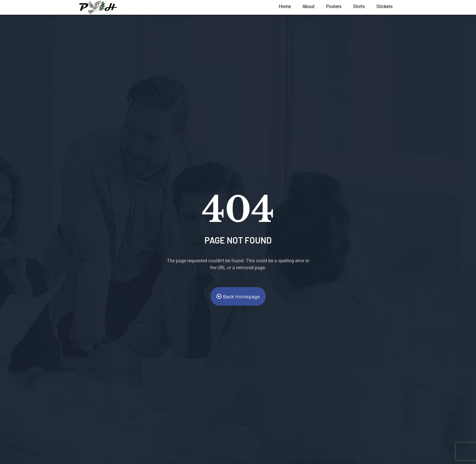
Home (285, 6)
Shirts (359, 6)
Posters (334, 6)
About (308, 6)
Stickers (384, 6)
